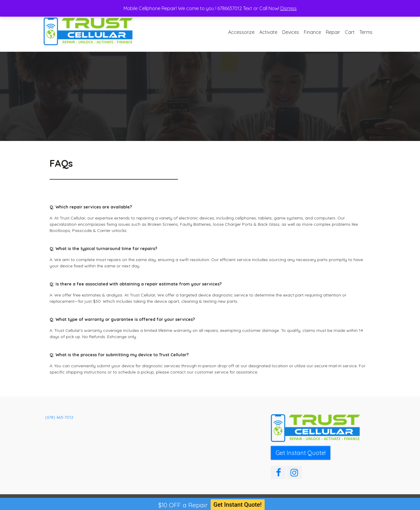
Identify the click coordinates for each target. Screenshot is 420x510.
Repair (333, 32)
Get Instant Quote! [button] (301, 453)
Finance (312, 32)
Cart (350, 32)
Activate (268, 32)
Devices (291, 32)
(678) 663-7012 (59, 417)
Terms (366, 32)
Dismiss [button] (289, 8)
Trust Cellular (71, 502)
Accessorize (241, 32)
